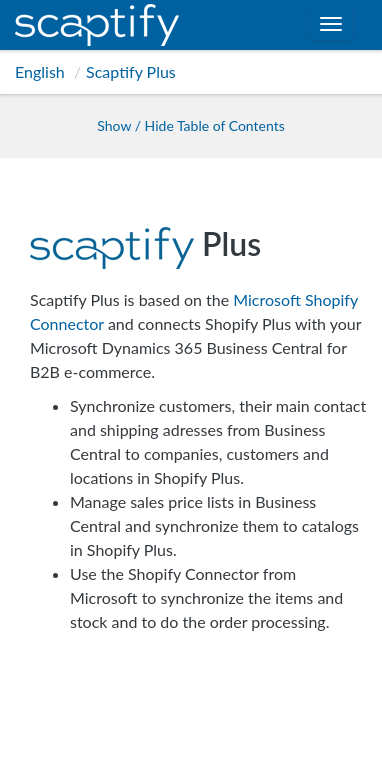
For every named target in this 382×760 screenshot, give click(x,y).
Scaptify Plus (131, 71)
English (40, 71)
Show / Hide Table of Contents (190, 125)
